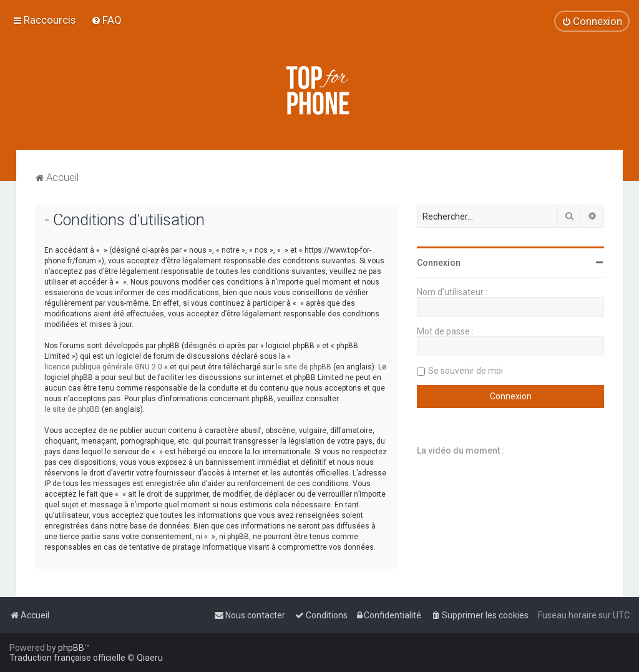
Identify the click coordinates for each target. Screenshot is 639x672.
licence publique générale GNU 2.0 (103, 367)
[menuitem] (106, 20)
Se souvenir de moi (466, 371)
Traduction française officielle (67, 658)
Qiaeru (150, 658)
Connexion (439, 263)
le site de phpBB (304, 367)
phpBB (71, 648)
